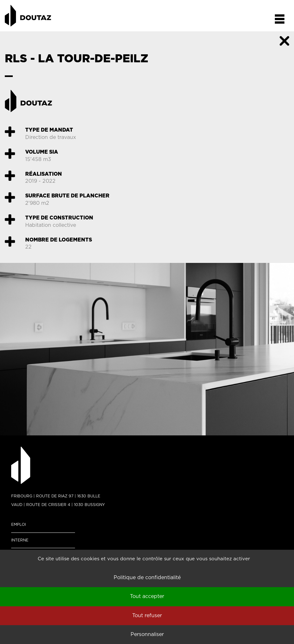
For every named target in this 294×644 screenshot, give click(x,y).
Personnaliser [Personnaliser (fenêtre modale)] (147, 634)
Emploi (19, 525)
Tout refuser (147, 616)
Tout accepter (147, 596)
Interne (20, 540)
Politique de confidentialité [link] (147, 578)
